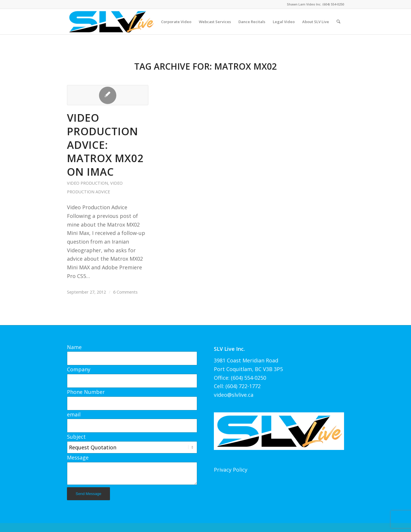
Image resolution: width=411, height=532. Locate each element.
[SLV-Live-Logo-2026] (111, 22)
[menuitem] (176, 22)
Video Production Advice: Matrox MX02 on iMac (105, 145)
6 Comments (125, 292)
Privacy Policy (231, 470)
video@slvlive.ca (234, 395)
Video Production (87, 183)
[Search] (338, 22)
